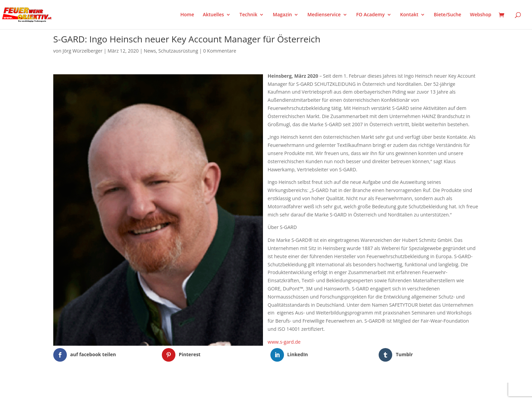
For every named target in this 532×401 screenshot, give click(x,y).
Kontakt (409, 15)
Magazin (282, 15)
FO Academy (370, 15)
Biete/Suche (448, 15)
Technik (249, 15)
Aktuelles (213, 15)
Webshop (481, 15)
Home (187, 15)
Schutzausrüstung (178, 51)
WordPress (132, 392)
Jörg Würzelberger (82, 51)
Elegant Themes (87, 392)
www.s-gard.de (284, 342)
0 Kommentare (220, 51)
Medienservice (324, 15)
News (150, 51)
